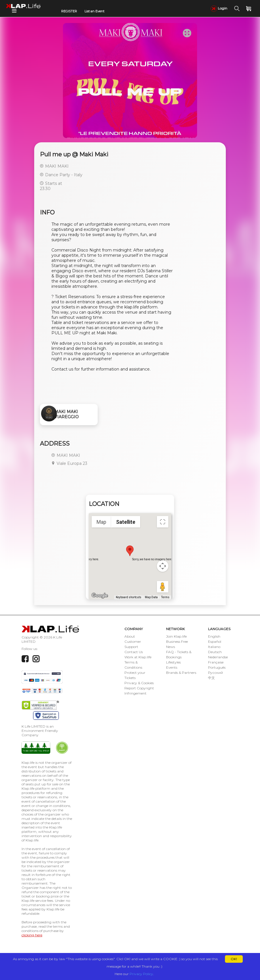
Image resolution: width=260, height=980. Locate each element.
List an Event (94, 11)
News (171, 647)
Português (217, 667)
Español (215, 641)
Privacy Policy (141, 974)
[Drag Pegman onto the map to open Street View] (163, 587)
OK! (234, 959)
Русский (215, 673)
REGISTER (69, 11)
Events (172, 667)
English (214, 636)
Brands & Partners (181, 673)
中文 (211, 678)
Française (216, 662)
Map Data (151, 597)
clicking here (32, 935)
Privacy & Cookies (139, 683)
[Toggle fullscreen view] (163, 522)
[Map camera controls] (163, 566)
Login (219, 8)
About (130, 636)
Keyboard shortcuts (129, 597)
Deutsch (215, 652)
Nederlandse (218, 657)
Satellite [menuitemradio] (126, 522)
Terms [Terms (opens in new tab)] (165, 597)
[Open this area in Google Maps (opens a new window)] (100, 596)
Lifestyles (173, 662)
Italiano (214, 647)
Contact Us (134, 652)
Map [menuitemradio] (101, 522)
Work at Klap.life (138, 657)
